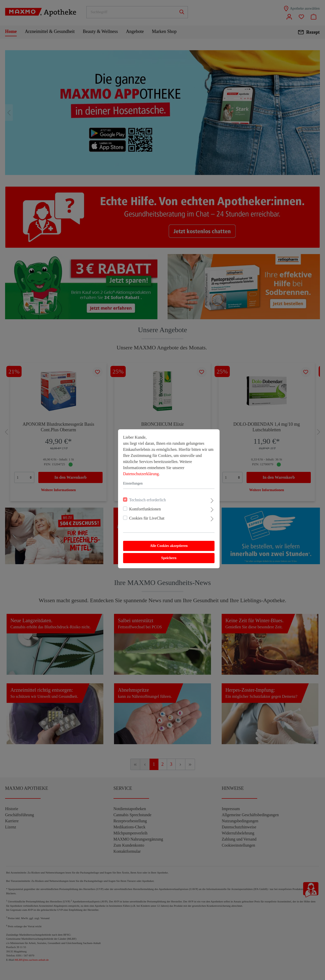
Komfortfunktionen (139, 500)
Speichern (162, 549)
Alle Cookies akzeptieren (162, 537)
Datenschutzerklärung (135, 465)
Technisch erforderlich (141, 491)
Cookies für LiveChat (141, 510)
